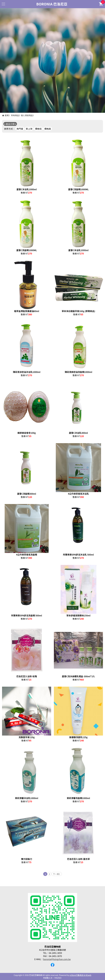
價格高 (48, 129)
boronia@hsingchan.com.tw (57, 959)
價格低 (38, 129)
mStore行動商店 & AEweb (80, 975)
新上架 (29, 129)
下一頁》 (57, 874)
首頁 (7, 115)
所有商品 (15, 115)
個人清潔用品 (27, 115)
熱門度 (20, 129)
